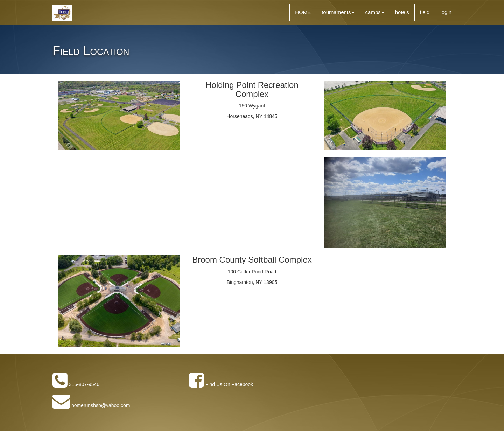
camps (375, 12)
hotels (402, 12)
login (446, 12)
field (425, 12)
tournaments (338, 12)
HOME (303, 12)
